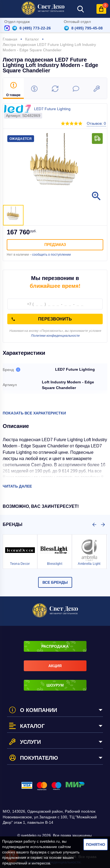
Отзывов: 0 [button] (96, 123)
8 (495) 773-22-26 (35, 28)
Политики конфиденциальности (55, 336)
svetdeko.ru (50, 841)
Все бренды (55, 582)
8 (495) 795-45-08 (87, 28)
